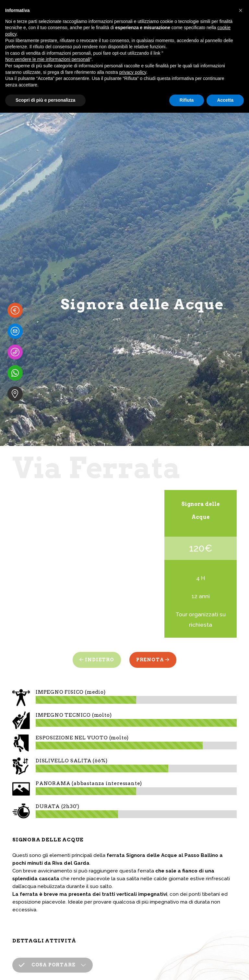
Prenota (153, 660)
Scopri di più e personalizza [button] (45, 100)
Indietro (97, 660)
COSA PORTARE (47, 952)
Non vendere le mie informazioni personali (47, 59)
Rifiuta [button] (187, 100)
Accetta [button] (225, 100)
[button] (241, 10)
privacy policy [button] (133, 72)
